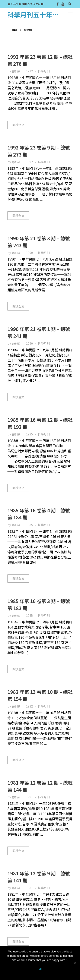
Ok (40, 969)
